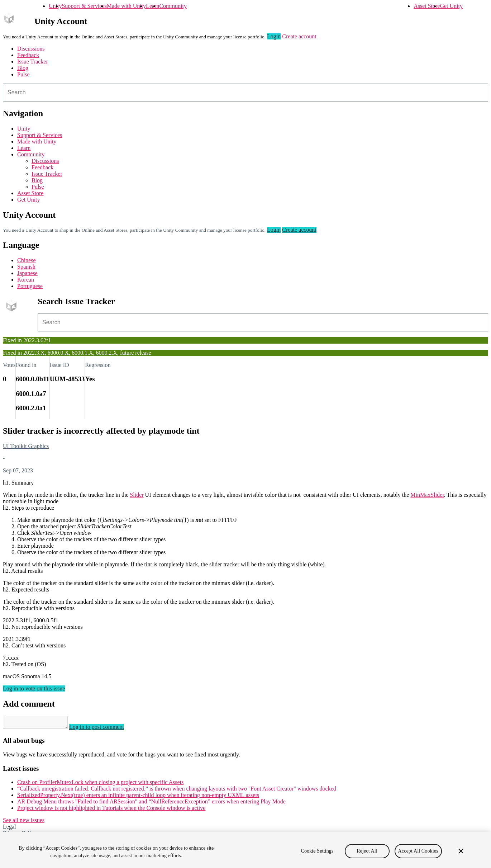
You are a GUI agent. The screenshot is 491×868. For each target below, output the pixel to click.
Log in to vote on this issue (34, 688)
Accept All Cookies (418, 851)
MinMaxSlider (427, 495)
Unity (55, 6)
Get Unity (451, 6)
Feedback (28, 55)
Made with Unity (126, 6)
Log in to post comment (104, 729)
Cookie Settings (317, 851)
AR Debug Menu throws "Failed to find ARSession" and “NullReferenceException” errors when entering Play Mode (151, 804)
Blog (23, 68)
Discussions (31, 49)
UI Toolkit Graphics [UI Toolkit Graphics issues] (26, 446)
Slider (137, 495)
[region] (245, 850)
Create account (299, 36)
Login (274, 36)
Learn (152, 6)
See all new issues (24, 822)
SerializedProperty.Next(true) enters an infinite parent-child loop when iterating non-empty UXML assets (138, 797)
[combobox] (245, 93)
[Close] (461, 851)
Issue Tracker (33, 62)
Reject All (367, 851)
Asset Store (427, 6)
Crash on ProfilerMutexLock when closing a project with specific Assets (100, 784)
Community (173, 6)
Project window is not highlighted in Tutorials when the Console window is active (111, 810)
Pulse (23, 74)
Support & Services (84, 6)
